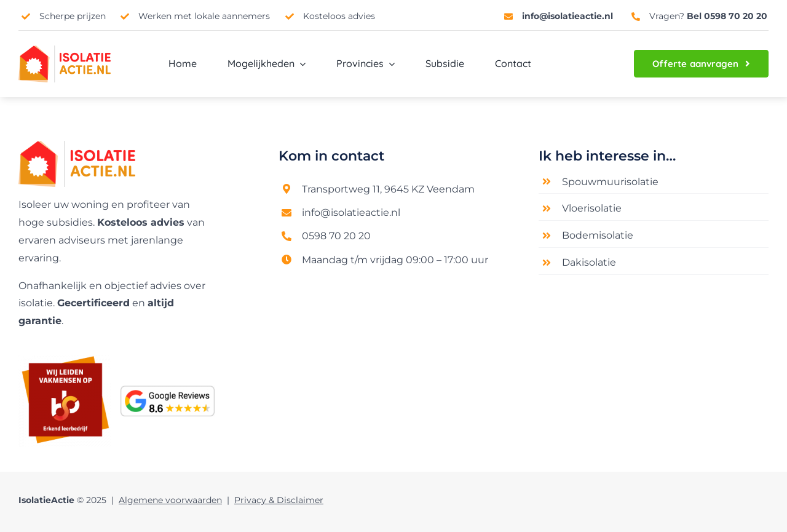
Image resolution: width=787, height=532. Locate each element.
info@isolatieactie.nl (351, 212)
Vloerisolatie (592, 208)
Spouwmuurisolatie (610, 182)
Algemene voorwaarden (170, 500)
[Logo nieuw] (77, 145)
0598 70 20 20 (336, 236)
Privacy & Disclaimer (279, 500)
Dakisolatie (589, 262)
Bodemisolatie (598, 235)
